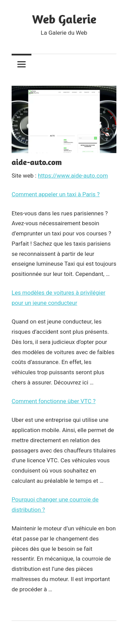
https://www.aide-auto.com (73, 176)
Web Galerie (64, 19)
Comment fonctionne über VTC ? (54, 401)
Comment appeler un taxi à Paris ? (56, 194)
